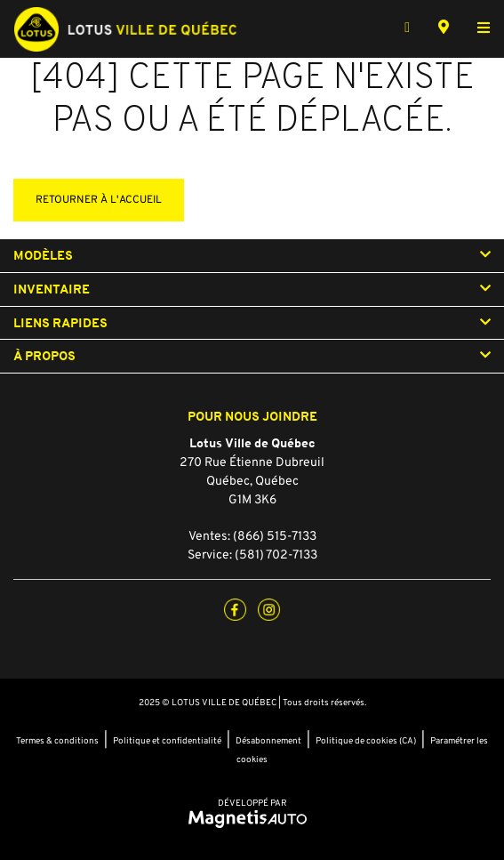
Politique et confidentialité (167, 741)
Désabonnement (268, 741)
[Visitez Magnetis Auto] (252, 819)
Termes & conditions (57, 741)
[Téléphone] (407, 29)
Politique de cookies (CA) (366, 741)
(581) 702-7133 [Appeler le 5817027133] (276, 555)
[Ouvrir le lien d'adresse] (252, 482)
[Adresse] (444, 29)
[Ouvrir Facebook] (235, 610)
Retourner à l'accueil (99, 200)
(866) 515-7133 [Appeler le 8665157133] (275, 537)
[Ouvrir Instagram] (269, 610)
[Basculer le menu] (476, 29)
